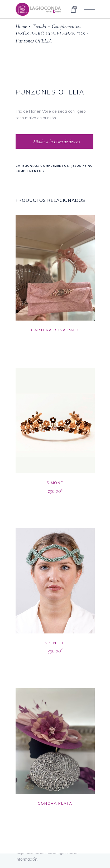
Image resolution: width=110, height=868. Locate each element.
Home (21, 26)
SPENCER (55, 643)
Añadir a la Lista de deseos (56, 142)
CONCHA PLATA (55, 803)
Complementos (66, 26)
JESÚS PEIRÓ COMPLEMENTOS (50, 34)
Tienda (39, 26)
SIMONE (55, 483)
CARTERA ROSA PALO (55, 330)
